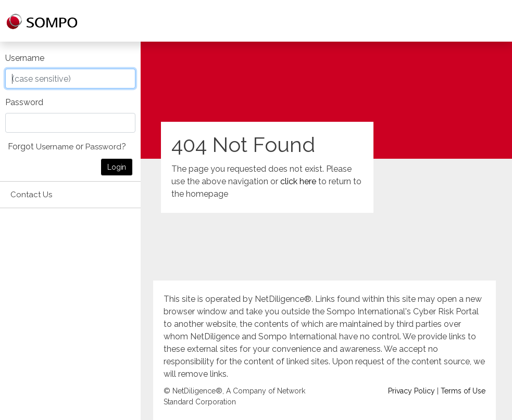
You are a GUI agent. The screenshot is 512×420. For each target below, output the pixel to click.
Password (24, 102)
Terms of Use (463, 391)
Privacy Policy (411, 391)
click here (298, 181)
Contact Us (31, 195)
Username (25, 58)
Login (117, 167)
